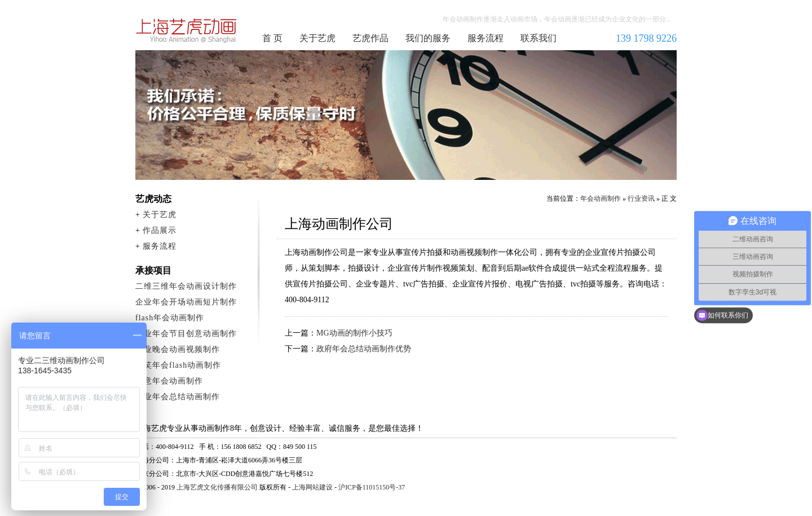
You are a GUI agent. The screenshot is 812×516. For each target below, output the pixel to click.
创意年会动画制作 (169, 381)
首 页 (272, 38)
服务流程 (486, 38)
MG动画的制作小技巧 (354, 333)
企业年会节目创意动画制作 (186, 334)
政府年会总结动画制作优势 (364, 349)
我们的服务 (428, 38)
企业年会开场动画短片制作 (186, 302)
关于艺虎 (317, 38)
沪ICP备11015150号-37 (372, 487)
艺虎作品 (370, 38)
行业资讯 (641, 199)
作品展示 (160, 230)
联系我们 (539, 38)
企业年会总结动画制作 (178, 397)
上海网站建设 (312, 487)
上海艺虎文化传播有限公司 (217, 487)
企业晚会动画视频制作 (178, 349)
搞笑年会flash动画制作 (178, 365)
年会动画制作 (187, 30)
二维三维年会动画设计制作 (186, 286)
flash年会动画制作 (170, 318)
